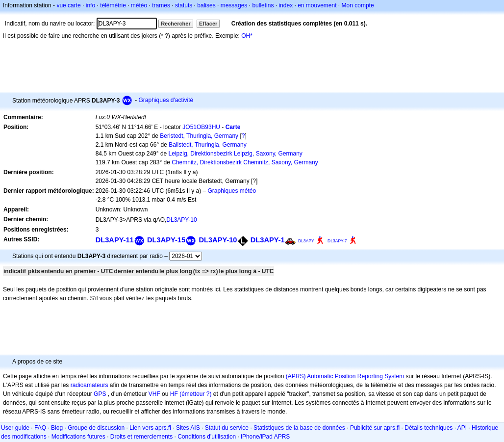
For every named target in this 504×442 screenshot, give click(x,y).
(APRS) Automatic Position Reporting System (345, 376)
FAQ (40, 428)
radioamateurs (89, 385)
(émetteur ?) (195, 394)
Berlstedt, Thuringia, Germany (199, 136)
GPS (100, 394)
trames (161, 5)
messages (234, 5)
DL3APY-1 (268, 240)
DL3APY (306, 241)
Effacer (208, 24)
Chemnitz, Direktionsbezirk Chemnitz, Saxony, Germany (245, 162)
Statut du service (227, 428)
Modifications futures (78, 437)
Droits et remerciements (141, 437)
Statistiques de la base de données (299, 428)
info (90, 5)
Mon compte (358, 5)
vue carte (68, 5)
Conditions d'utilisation (207, 437)
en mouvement (317, 5)
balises (206, 5)
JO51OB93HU (201, 127)
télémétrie (113, 5)
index (286, 5)
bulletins (263, 5)
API (462, 428)
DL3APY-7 (337, 241)
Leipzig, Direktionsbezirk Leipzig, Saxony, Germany (236, 154)
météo (139, 5)
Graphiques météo (232, 191)
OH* (247, 36)
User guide (15, 428)
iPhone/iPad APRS (265, 437)
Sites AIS (188, 428)
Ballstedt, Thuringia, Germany (208, 145)
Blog (57, 428)
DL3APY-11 (115, 240)
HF (174, 394)
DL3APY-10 (181, 220)
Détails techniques (428, 428)
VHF (154, 394)
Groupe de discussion (96, 428)
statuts (184, 5)
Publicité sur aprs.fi (375, 428)
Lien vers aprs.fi (150, 428)
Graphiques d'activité (166, 100)
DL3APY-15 (166, 240)
